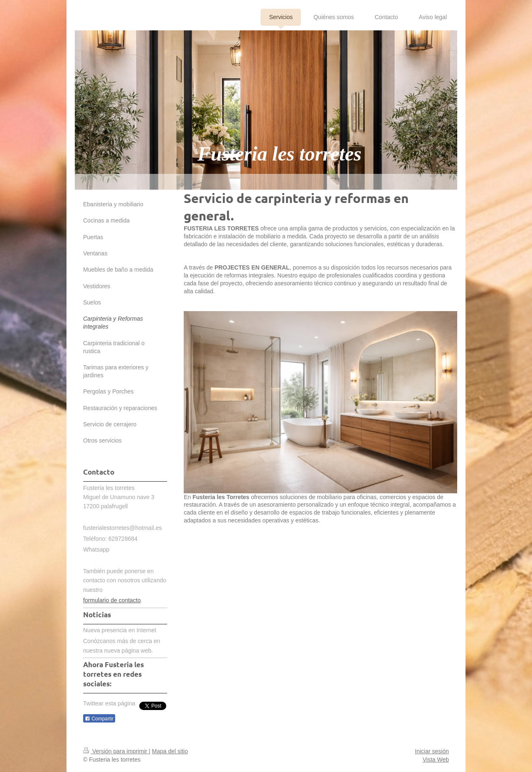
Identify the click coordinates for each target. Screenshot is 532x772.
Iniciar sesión (432, 751)
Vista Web (436, 760)
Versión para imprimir (116, 751)
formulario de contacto (112, 600)
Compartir (99, 719)
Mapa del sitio (170, 751)
